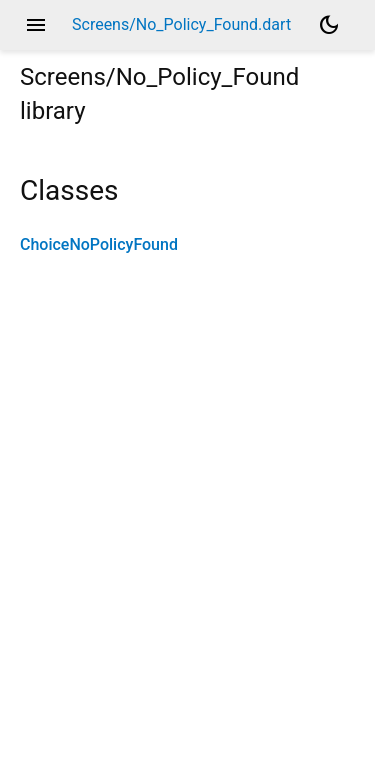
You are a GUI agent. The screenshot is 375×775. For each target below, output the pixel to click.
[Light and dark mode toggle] (329, 25)
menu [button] (36, 25)
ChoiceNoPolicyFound (99, 244)
